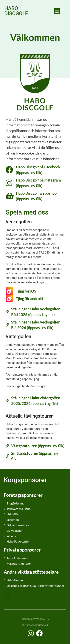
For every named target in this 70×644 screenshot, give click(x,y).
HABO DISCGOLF (16, 11)
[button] (57, 11)
